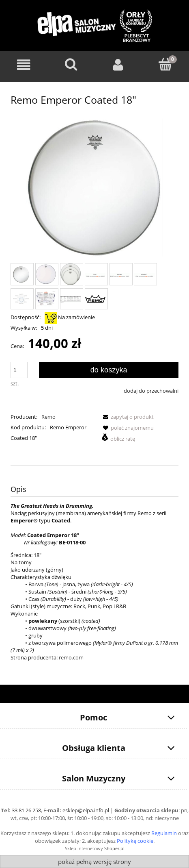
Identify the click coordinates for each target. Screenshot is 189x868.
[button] (127, 417)
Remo (48, 417)
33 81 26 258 (26, 810)
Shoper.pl (114, 848)
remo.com (71, 657)
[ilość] (19, 370)
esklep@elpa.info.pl (86, 810)
